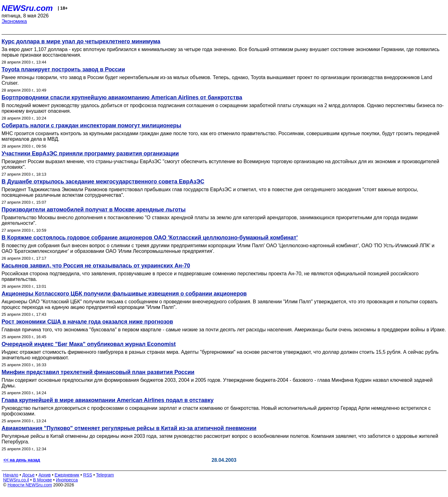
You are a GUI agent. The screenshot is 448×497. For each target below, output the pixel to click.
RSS (88, 475)
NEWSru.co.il (16, 480)
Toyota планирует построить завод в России (63, 69)
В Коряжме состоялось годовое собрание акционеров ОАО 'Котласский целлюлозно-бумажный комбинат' (150, 238)
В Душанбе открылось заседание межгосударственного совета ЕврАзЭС (103, 182)
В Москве (42, 480)
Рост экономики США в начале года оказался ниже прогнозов (87, 322)
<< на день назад (22, 460)
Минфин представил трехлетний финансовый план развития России (98, 372)
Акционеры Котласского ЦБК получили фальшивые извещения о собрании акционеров (124, 294)
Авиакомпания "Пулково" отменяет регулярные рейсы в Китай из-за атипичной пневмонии (129, 428)
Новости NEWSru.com (30, 485)
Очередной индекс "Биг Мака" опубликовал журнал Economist (89, 344)
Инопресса (67, 480)
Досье (28, 475)
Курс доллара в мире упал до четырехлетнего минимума (81, 41)
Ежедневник (67, 475)
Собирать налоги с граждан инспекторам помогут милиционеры (91, 125)
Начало (11, 475)
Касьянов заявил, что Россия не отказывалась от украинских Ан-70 (96, 266)
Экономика (14, 21)
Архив (45, 475)
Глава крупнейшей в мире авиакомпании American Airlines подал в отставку (108, 400)
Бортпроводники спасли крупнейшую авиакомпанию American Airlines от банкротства (122, 97)
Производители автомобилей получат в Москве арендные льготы (94, 210)
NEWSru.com (27, 8)
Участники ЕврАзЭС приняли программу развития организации (90, 154)
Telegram (105, 475)
